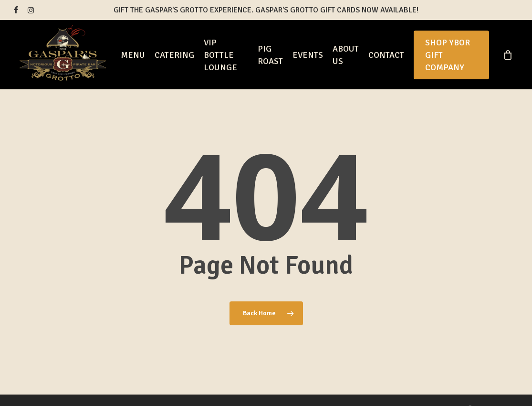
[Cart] (508, 55)
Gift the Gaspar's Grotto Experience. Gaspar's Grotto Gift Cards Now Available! (266, 10)
